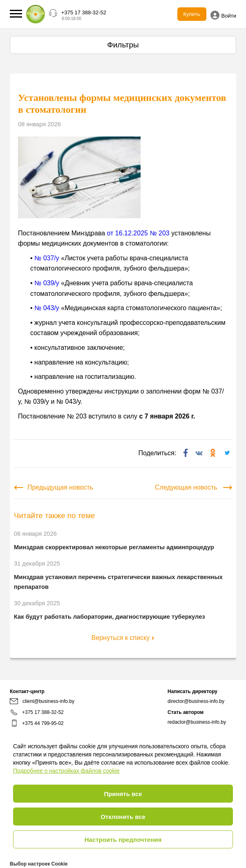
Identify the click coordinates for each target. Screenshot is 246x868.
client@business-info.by (42, 701)
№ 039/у (47, 283)
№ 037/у (47, 258)
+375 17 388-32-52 (84, 12)
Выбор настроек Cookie (39, 864)
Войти (223, 15)
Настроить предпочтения (123, 840)
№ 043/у (47, 308)
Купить (192, 14)
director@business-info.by (196, 701)
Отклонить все (123, 817)
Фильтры (123, 45)
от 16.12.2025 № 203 (138, 233)
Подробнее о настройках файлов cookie (66, 771)
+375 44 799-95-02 (43, 723)
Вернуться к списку (123, 638)
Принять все (123, 794)
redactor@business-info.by (197, 722)
